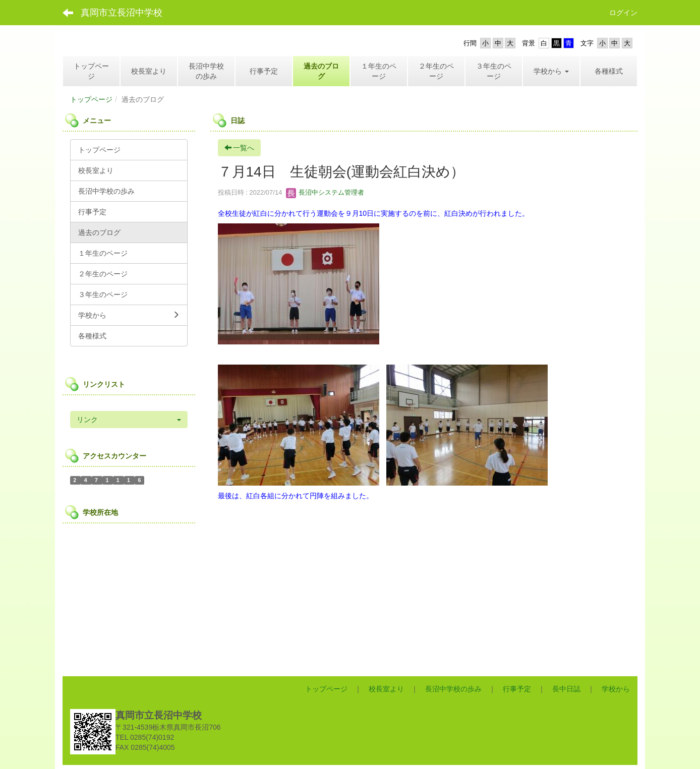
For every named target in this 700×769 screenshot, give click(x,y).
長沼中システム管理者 (325, 192)
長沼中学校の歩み (453, 689)
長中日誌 (566, 689)
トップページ (91, 99)
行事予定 (517, 689)
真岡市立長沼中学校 (122, 13)
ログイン (623, 13)
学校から (616, 689)
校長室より (386, 689)
